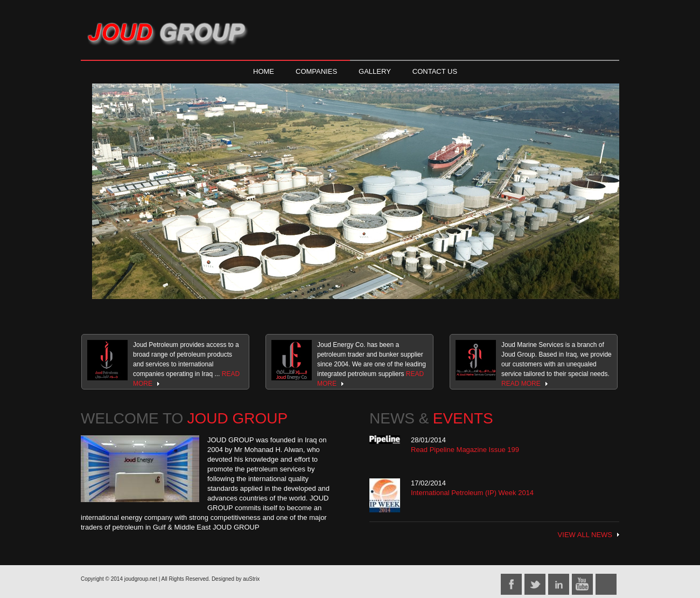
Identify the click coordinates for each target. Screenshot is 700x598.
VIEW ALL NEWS (585, 535)
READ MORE (521, 384)
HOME (264, 71)
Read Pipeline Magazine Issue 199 (465, 450)
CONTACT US (435, 71)
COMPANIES (316, 71)
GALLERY (375, 71)
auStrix (251, 579)
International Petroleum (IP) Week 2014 (472, 493)
